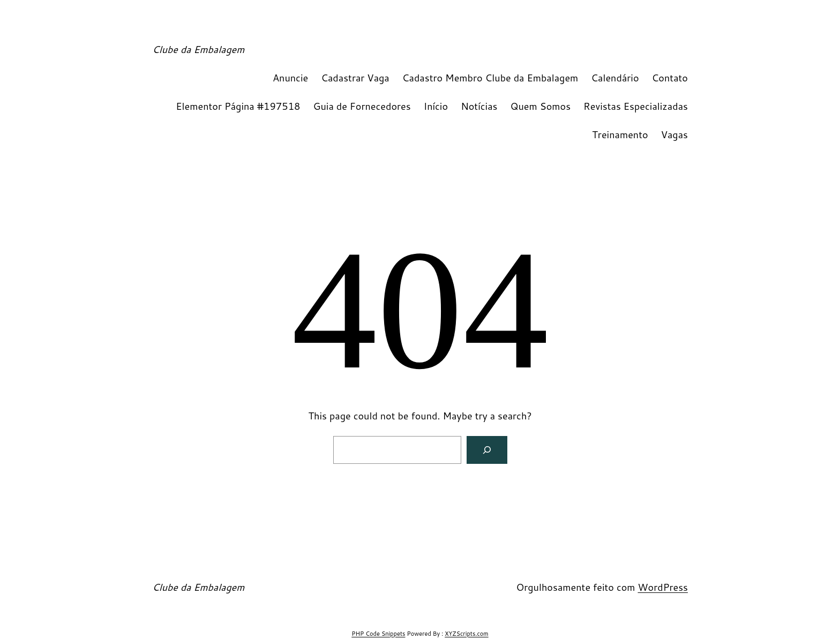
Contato (670, 78)
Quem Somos (541, 106)
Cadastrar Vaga (355, 78)
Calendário (615, 78)
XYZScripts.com (466, 634)
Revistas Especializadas (636, 106)
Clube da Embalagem (198, 49)
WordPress (663, 587)
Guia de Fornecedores (362, 106)
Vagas (674, 134)
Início (436, 106)
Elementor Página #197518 (238, 106)
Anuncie (290, 78)
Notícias (479, 106)
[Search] (487, 450)
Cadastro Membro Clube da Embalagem (490, 78)
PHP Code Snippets (378, 634)
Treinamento (620, 134)
